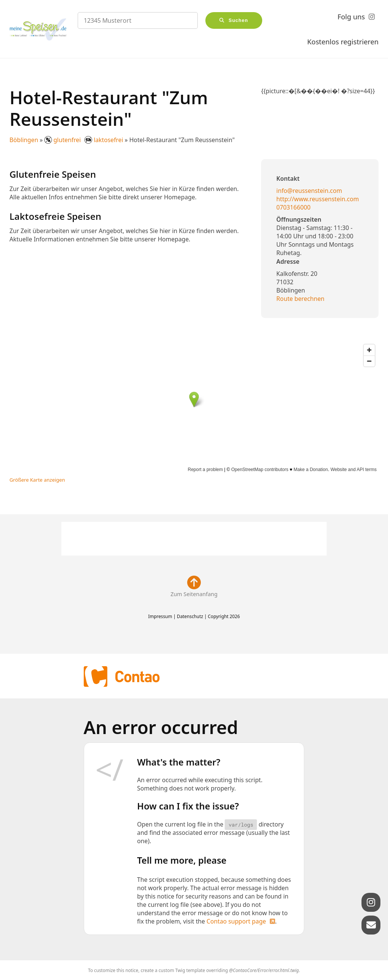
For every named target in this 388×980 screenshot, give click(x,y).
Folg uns (351, 17)
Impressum (160, 616)
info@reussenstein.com (309, 191)
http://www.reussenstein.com (318, 199)
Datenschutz (190, 616)
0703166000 (293, 207)
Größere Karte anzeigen (37, 480)
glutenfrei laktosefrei (84, 140)
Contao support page (236, 921)
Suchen (238, 20)
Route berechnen (300, 299)
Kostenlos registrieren (343, 42)
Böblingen (24, 140)
